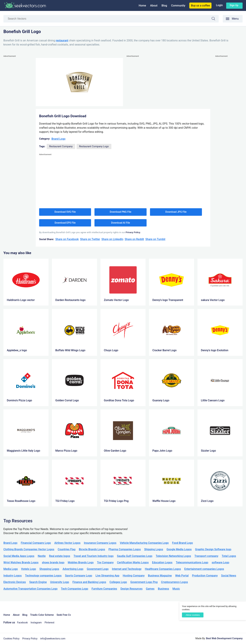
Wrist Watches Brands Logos (21, 562)
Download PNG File (121, 212)
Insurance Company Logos (100, 543)
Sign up (234, 5)
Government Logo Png (144, 582)
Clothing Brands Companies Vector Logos (29, 549)
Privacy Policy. (133, 232)
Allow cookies (193, 615)
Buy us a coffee (200, 6)
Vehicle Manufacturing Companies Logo (144, 543)
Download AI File (121, 223)
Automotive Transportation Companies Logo (30, 589)
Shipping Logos (154, 549)
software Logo (220, 562)
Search (215, 19)
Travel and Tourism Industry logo (93, 556)
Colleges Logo (118, 582)
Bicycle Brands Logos (92, 549)
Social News (229, 576)
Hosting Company (134, 576)
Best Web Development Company (224, 638)
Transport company (206, 556)
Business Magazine (160, 576)
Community (178, 6)
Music (176, 589)
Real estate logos (60, 556)
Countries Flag (67, 549)
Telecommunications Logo (192, 562)
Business (163, 589)
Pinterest (49, 623)
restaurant (62, 40)
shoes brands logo (53, 562)
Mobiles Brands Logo (81, 562)
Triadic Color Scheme (42, 615)
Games (150, 589)
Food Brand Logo (182, 543)
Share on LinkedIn (112, 239)
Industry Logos (13, 576)
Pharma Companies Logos (125, 549)
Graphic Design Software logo (213, 549)
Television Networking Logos (173, 556)
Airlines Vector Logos (67, 543)
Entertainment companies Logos (204, 569)
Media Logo (11, 569)
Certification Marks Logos (133, 562)
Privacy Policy (30, 639)
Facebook (22, 623)
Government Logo (98, 569)
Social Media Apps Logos (19, 556)
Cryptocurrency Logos (175, 582)
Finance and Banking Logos (89, 582)
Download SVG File (65, 212)
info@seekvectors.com (53, 639)
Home (142, 6)
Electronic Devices (15, 582)
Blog (164, 6)
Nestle (42, 556)
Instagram (36, 623)
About (154, 6)
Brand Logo (58, 139)
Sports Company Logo (78, 576)
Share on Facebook (67, 239)
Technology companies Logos (43, 576)
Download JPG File (176, 212)
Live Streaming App (107, 576)
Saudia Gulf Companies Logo (135, 556)
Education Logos (162, 562)
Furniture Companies (104, 589)
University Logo (60, 582)
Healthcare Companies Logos (163, 569)
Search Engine (38, 582)
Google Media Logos (179, 549)
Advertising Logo (73, 569)
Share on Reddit (134, 239)
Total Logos (229, 556)
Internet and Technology (127, 569)
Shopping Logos (49, 569)
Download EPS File (65, 223)
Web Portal (182, 576)
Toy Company (105, 562)
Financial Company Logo (36, 543)
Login (219, 5)
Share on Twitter (90, 239)
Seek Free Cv (64, 615)
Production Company (205, 576)
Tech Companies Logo (75, 589)
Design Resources (131, 589)
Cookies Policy (11, 639)
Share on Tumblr (155, 239)
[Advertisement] (17, 109)
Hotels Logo (29, 569)
